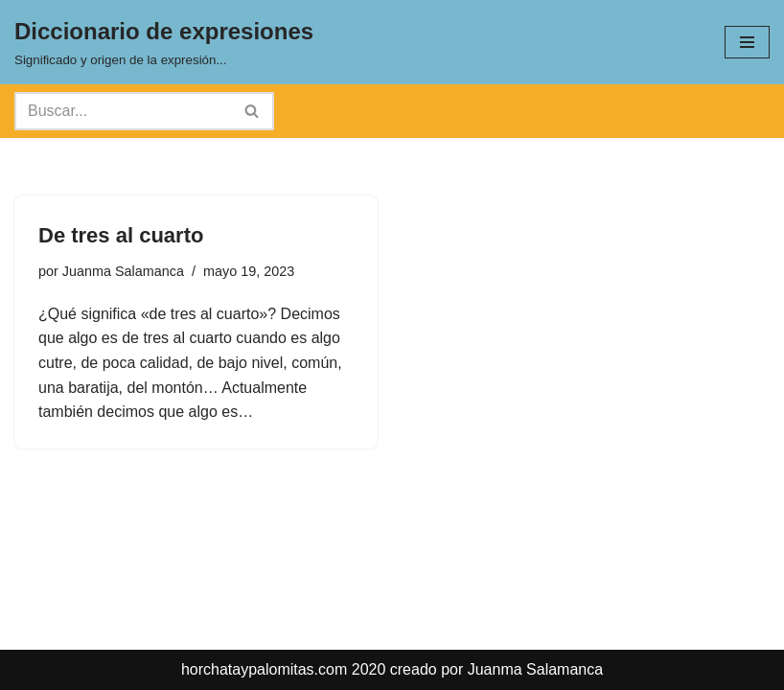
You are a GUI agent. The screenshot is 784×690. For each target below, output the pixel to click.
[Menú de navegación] (747, 42)
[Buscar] (123, 111)
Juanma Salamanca (123, 271)
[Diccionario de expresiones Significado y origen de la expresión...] (164, 42)
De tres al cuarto (121, 235)
